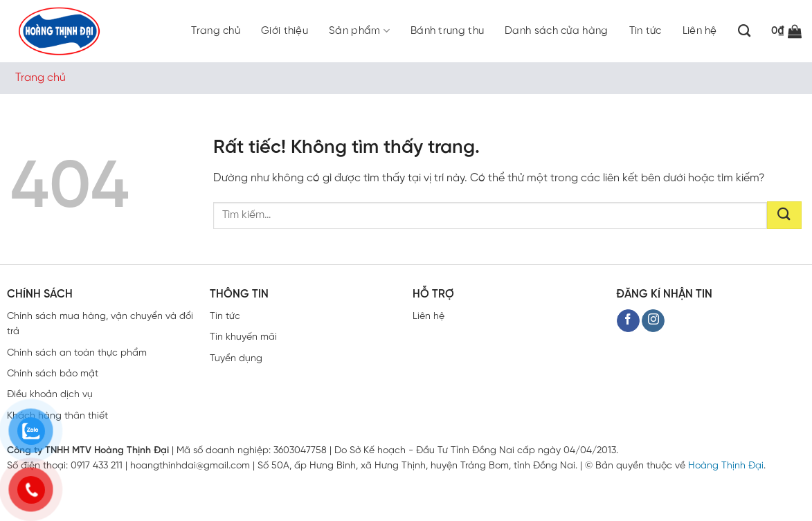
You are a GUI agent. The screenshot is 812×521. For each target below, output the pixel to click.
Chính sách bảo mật (53, 374)
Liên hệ (700, 31)
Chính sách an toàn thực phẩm (77, 353)
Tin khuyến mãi (243, 337)
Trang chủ (216, 31)
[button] (786, 31)
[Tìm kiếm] (744, 31)
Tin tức (646, 31)
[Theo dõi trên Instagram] (653, 321)
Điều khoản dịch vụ (50, 395)
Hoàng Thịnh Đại (726, 466)
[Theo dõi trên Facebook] (628, 321)
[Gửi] (784, 215)
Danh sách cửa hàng (556, 31)
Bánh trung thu (447, 31)
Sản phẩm (359, 31)
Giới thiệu (285, 31)
